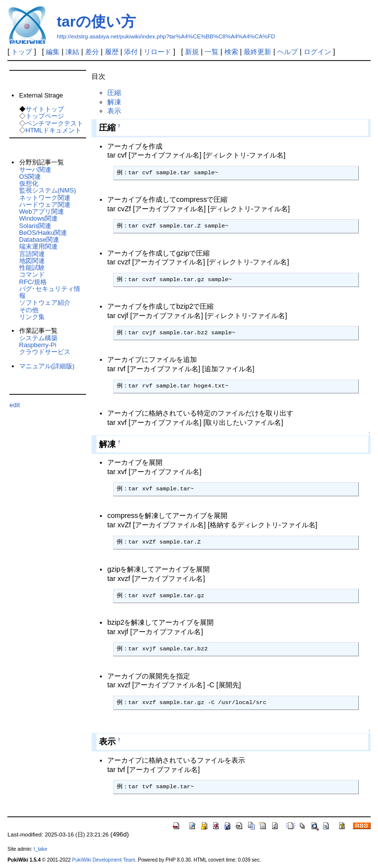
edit (15, 405)
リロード (157, 52)
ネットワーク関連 (45, 198)
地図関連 (32, 261)
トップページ (45, 116)
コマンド (32, 274)
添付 (131, 52)
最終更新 (257, 52)
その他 (29, 310)
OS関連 (30, 177)
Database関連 (39, 240)
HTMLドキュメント (53, 130)
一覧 (212, 52)
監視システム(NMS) (47, 190)
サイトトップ (45, 109)
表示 (114, 111)
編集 (53, 52)
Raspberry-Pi (38, 345)
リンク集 (32, 317)
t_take (41, 849)
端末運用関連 (38, 246)
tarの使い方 (96, 21)
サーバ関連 (35, 170)
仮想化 (29, 183)
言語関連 (32, 254)
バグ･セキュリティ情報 (50, 292)
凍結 (72, 52)
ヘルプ (287, 52)
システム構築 (38, 338)
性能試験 (32, 268)
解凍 (114, 102)
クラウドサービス (45, 352)
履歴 (112, 52)
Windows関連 (39, 218)
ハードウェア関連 (45, 205)
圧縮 (114, 93)
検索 (231, 52)
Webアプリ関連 (42, 211)
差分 (92, 52)
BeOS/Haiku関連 (43, 233)
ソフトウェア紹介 (45, 303)
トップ (22, 52)
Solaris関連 (35, 226)
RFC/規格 (33, 282)
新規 (192, 52)
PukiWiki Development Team (104, 860)
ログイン (317, 52)
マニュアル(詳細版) (47, 366)
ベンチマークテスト (54, 123)
